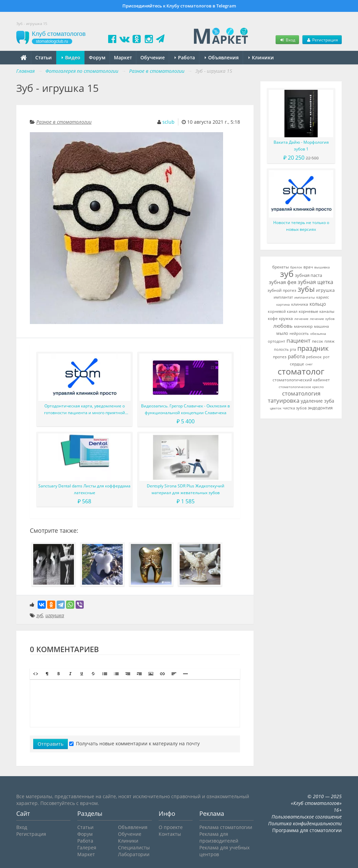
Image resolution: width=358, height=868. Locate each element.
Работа (185, 57)
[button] (36, 674)
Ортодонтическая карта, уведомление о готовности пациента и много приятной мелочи (85, 410)
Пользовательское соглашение (307, 817)
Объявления (222, 57)
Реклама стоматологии (226, 827)
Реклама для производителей (219, 837)
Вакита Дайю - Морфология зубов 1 (301, 146)
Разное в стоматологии (64, 122)
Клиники (261, 57)
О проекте (171, 827)
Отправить (51, 744)
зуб (40, 615)
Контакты (170, 834)
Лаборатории (134, 854)
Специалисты (134, 847)
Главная (25, 71)
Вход (287, 40)
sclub (168, 122)
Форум (97, 57)
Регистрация (322, 40)
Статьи (44, 57)
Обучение (153, 57)
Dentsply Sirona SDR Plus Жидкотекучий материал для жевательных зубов (186, 489)
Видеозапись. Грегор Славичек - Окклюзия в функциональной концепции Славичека (185, 409)
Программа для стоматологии (307, 830)
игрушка (55, 615)
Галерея (87, 847)
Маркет (123, 57)
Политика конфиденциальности (305, 823)
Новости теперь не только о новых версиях (301, 226)
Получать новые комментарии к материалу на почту (134, 743)
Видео (71, 57)
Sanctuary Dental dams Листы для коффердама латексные (84, 489)
